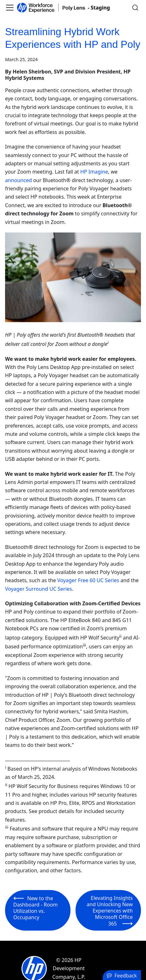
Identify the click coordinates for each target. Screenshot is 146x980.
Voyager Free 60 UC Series (88, 580)
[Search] (135, 8)
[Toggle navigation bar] (10, 8)
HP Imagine (94, 172)
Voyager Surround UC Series (39, 589)
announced (18, 180)
